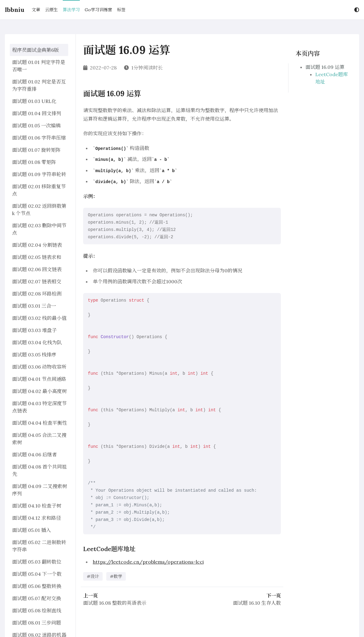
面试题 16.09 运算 (325, 67)
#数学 (116, 576)
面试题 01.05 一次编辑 (36, 126)
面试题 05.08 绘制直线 (37, 610)
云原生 (51, 10)
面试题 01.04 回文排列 (37, 113)
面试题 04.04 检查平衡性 (40, 423)
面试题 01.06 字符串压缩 (39, 138)
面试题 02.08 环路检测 (37, 294)
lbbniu (15, 10)
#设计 (93, 576)
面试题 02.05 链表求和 (37, 257)
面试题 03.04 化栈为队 (37, 342)
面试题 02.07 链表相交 (37, 281)
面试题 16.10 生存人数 (257, 603)
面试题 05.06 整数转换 (37, 586)
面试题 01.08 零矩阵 (34, 162)
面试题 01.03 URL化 (34, 101)
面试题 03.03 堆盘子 (34, 330)
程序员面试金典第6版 (35, 50)
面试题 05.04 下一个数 (37, 574)
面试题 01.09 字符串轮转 (39, 174)
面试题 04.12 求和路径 (37, 518)
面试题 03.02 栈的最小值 (39, 318)
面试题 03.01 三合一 (34, 306)
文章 (36, 10)
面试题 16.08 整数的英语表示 (115, 603)
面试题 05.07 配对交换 (37, 598)
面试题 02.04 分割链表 (37, 245)
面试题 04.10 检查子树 (37, 506)
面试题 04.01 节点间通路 (39, 379)
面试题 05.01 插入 (32, 530)
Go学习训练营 (98, 10)
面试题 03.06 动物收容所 (39, 367)
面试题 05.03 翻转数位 (37, 562)
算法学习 (71, 10)
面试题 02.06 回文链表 (37, 269)
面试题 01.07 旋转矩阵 (36, 150)
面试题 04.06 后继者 (35, 455)
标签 (121, 10)
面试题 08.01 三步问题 (37, 623)
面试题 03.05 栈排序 (34, 355)
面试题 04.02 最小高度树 (39, 391)
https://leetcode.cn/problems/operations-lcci (148, 562)
